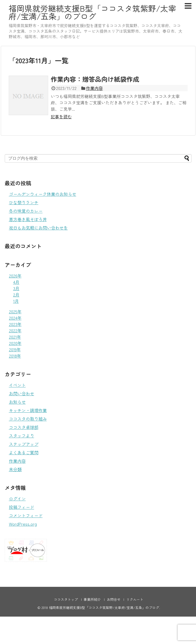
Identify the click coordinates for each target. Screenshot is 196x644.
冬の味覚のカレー (26, 211)
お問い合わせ (22, 393)
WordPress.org (23, 524)
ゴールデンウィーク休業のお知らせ (43, 194)
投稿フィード (22, 507)
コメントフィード (26, 515)
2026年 (15, 276)
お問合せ (114, 599)
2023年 (15, 324)
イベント (17, 385)
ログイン (17, 499)
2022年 (15, 330)
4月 (16, 282)
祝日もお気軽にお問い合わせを (38, 228)
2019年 (15, 349)
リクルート (135, 599)
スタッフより (22, 436)
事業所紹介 (92, 599)
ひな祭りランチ (24, 202)
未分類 (15, 469)
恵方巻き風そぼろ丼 (28, 219)
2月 (16, 295)
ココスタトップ (66, 599)
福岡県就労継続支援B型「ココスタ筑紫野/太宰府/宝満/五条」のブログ (92, 12)
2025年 (15, 311)
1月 (16, 301)
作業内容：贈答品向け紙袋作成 (95, 79)
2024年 (15, 318)
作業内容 (94, 88)
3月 (16, 288)
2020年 (15, 343)
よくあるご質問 (24, 452)
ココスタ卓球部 (24, 427)
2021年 (15, 337)
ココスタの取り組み (28, 419)
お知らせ (17, 402)
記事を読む (61, 116)
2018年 (15, 356)
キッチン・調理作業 (28, 410)
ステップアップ (24, 444)
